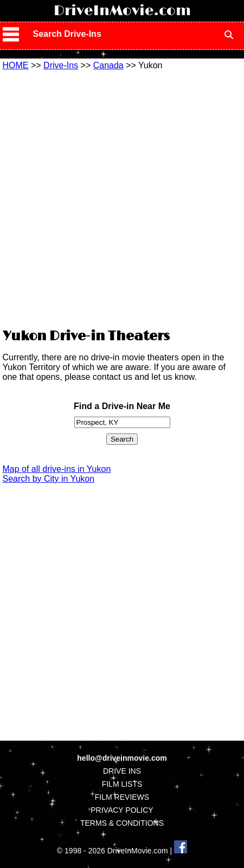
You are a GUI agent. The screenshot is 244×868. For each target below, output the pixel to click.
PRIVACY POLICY (122, 810)
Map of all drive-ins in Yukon (57, 469)
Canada (108, 65)
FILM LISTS (122, 784)
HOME (16, 65)
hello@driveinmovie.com (122, 758)
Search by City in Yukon (49, 479)
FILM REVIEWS (122, 797)
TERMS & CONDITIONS (122, 823)
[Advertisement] (122, 198)
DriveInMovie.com (122, 11)
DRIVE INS (122, 771)
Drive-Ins (61, 65)
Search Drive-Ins (67, 34)
